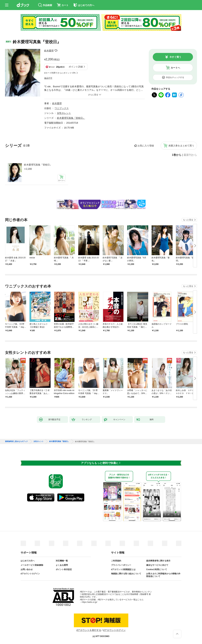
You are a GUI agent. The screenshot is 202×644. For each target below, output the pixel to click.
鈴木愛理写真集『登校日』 (38, 165)
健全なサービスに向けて (157, 565)
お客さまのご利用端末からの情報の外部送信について (163, 575)
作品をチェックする (175, 77)
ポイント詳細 (76, 67)
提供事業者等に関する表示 (158, 561)
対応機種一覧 (62, 561)
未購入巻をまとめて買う (181, 146)
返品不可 (48, 78)
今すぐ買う (175, 57)
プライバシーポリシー (121, 565)
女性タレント (64, 113)
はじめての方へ (28, 561)
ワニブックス (62, 108)
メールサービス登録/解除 (32, 565)
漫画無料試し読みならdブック (16, 441)
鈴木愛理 (49, 51)
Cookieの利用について (157, 569)
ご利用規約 (116, 561)
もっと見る (188, 220)
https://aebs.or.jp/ (90, 602)
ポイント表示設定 (64, 569)
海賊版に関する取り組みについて (126, 574)
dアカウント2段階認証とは (123, 569)
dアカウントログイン (30, 574)
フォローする (56, 51)
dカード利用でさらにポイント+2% (60, 73)
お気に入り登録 (146, 146)
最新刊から (190, 155)
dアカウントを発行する (89, 630)
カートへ (175, 68)
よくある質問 (62, 565)
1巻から (177, 155)
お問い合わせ (27, 569)
